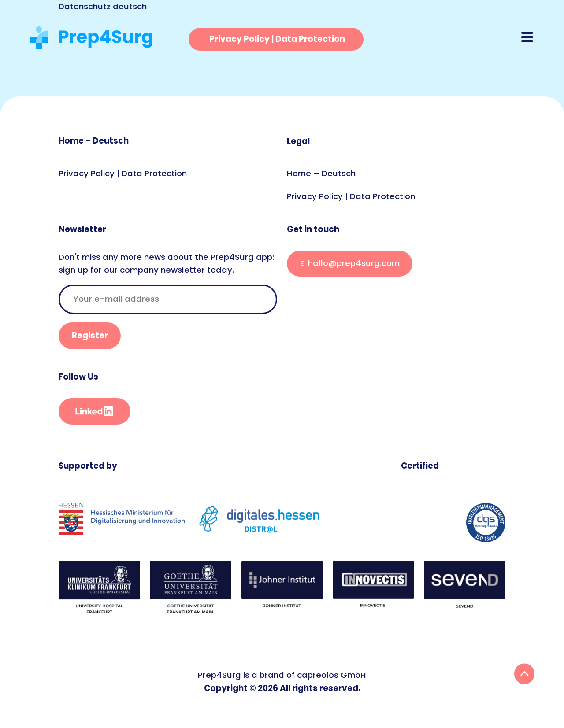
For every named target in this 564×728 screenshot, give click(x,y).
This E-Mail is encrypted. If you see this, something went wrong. (350, 264)
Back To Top (525, 674)
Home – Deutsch (94, 141)
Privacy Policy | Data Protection (123, 173)
